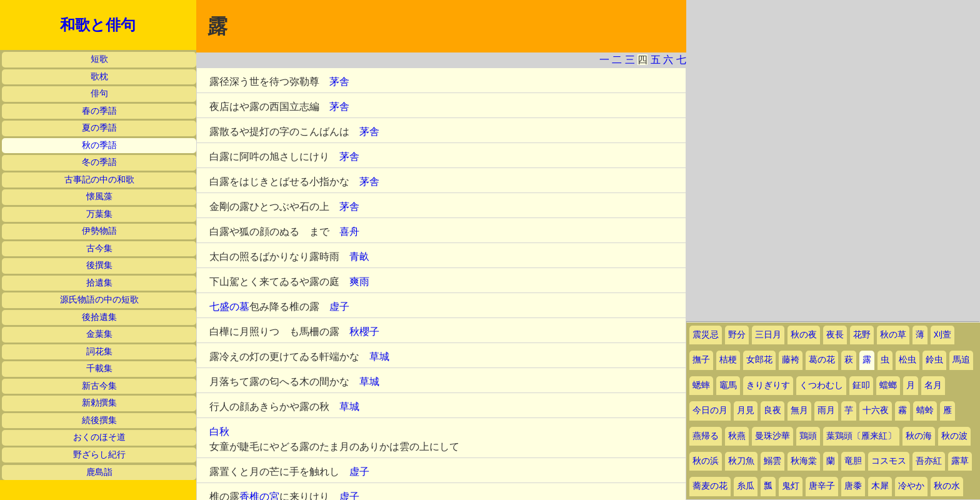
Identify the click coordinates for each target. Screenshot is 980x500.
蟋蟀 (701, 385)
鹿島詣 (99, 472)
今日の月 (710, 410)
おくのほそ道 (99, 437)
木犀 (880, 486)
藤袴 (791, 360)
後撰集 (99, 265)
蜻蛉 (925, 410)
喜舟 (349, 232)
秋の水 (947, 486)
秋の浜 (706, 461)
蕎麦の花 (710, 486)
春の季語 (99, 111)
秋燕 (737, 436)
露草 (960, 461)
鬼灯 (791, 486)
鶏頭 (808, 436)
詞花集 (99, 352)
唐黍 (853, 486)
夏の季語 (99, 128)
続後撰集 (99, 420)
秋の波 (954, 436)
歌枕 (99, 77)
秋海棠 (804, 461)
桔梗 (728, 360)
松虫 (907, 360)
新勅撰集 (99, 403)
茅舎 (339, 82)
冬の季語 (99, 162)
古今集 (99, 248)
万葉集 (99, 214)
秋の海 (919, 436)
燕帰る (706, 436)
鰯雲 (772, 461)
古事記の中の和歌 (99, 180)
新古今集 (99, 386)
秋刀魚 (741, 461)
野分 (737, 335)
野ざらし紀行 (99, 455)
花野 (862, 335)
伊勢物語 (99, 231)
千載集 (99, 368)
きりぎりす (768, 385)
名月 (933, 385)
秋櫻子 (364, 332)
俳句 (99, 93)
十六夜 (876, 410)
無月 (799, 410)
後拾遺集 (99, 317)
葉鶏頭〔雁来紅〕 (861, 436)
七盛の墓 (229, 307)
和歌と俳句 (98, 25)
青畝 (359, 257)
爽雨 (359, 282)
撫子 (701, 360)
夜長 (835, 335)
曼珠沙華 (772, 436)
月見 (746, 410)
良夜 (772, 410)
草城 (379, 357)
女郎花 (759, 360)
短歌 (99, 59)
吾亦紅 (929, 461)
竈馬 (728, 385)
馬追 (961, 360)
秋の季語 (99, 145)
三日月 (768, 335)
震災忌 (706, 335)
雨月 (826, 410)
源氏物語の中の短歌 (99, 300)
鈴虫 (934, 360)
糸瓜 (746, 486)
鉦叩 (861, 385)
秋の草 (893, 335)
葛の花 (822, 360)
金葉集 (99, 334)
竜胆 (853, 461)
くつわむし (821, 385)
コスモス (889, 461)
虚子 (339, 307)
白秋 (219, 432)
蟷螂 (888, 385)
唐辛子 (822, 486)
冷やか (911, 486)
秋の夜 (804, 335)
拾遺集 (99, 283)
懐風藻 (99, 197)
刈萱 (942, 335)
